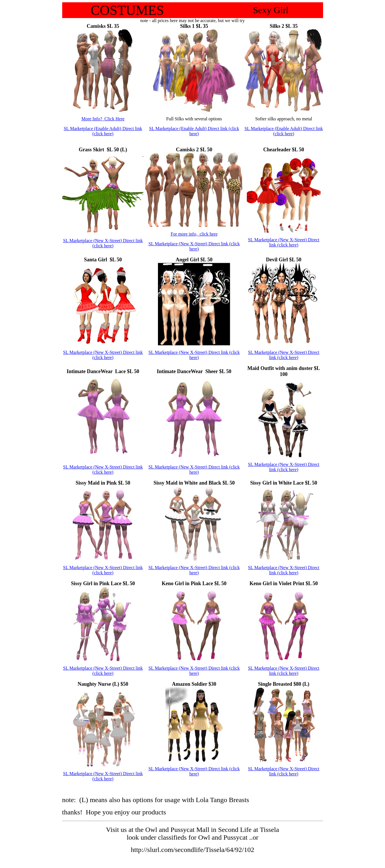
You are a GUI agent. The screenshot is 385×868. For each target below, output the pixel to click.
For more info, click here (194, 234)
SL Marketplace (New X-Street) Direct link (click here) (103, 243)
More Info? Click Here (103, 119)
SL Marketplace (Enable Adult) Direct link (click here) (103, 131)
